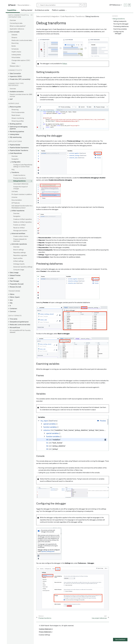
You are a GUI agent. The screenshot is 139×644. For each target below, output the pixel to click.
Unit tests (15, 192)
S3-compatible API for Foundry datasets (20, 331)
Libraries (14, 197)
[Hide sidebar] (31, 15)
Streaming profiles (18, 121)
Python (65, 64)
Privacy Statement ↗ (46, 632)
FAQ (13, 170)
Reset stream (16, 115)
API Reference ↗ (115, 5)
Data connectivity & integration (48, 17)
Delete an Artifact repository (22, 222)
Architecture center (42, 10)
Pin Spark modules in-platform (22, 194)
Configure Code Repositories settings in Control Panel (23, 166)
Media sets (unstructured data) (22, 40)
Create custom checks (21, 236)
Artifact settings (18, 261)
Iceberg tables (16, 55)
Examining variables (120, 29)
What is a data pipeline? (18, 26)
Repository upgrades (20, 255)
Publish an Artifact (19, 225)
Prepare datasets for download (20, 240)
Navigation (15, 159)
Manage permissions (20, 231)
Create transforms (19, 175)
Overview (13, 20)
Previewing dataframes (121, 27)
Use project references (21, 184)
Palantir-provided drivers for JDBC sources (21, 95)
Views (13, 63)
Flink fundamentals (18, 112)
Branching (15, 43)
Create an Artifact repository (23, 219)
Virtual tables (16, 58)
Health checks (16, 52)
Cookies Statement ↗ (46, 629)
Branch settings (18, 250)
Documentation (17, 200)
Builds (14, 46)
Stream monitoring (18, 118)
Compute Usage (19, 270)
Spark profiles (18, 258)
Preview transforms (20, 178)
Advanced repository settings (23, 267)
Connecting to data (16, 23)
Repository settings (20, 253)
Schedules (15, 49)
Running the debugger (121, 24)
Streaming (15, 110)
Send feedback (120, 640)
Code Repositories (67, 17)
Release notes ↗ (15, 66)
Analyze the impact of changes (20, 188)
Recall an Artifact (19, 228)
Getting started (27, 10)
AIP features (16, 203)
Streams (14, 38)
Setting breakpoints (120, 21)
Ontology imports (19, 264)
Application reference (17, 29)
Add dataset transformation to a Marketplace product (22, 207)
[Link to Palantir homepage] (12, 5)
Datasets (14, 35)
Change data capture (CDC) (21, 60)
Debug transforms (19, 181)
